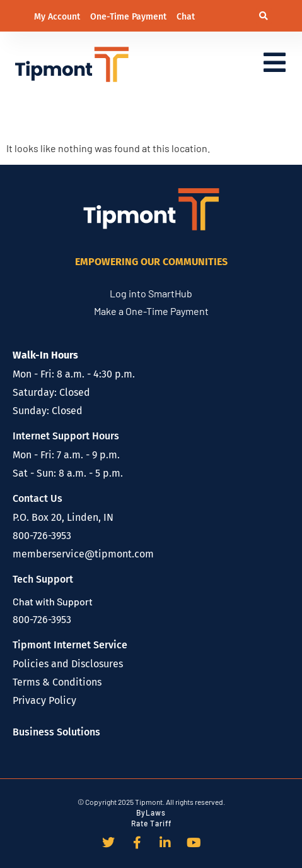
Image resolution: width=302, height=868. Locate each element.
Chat (186, 17)
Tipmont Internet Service (70, 645)
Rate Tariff (151, 823)
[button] (264, 16)
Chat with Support (53, 601)
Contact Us (38, 498)
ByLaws (151, 812)
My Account (58, 17)
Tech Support (43, 579)
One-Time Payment (130, 17)
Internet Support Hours (66, 436)
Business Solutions (56, 732)
